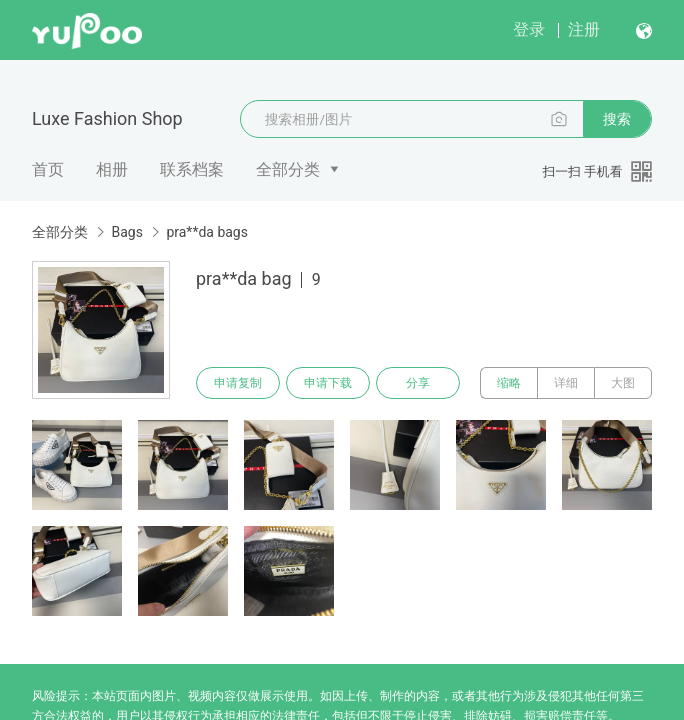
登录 (529, 29)
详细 (566, 383)
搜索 (617, 119)
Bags (126, 232)
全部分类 (288, 169)
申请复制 (238, 383)
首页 (48, 169)
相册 (112, 169)
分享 (418, 383)
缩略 (509, 383)
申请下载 (328, 383)
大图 (623, 383)
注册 (584, 29)
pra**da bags (207, 232)
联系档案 (192, 169)
